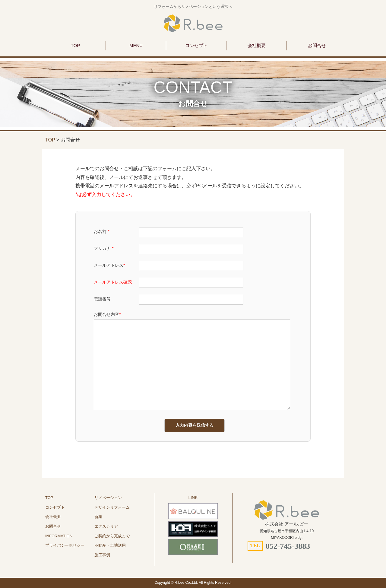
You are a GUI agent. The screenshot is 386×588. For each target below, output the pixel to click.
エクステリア (106, 526)
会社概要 (257, 45)
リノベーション (108, 498)
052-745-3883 (288, 546)
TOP (76, 45)
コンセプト (196, 45)
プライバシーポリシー (65, 545)
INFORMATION (59, 536)
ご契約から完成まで (112, 536)
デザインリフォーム (112, 507)
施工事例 (102, 555)
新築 (98, 517)
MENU (136, 45)
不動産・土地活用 (110, 545)
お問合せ (317, 45)
